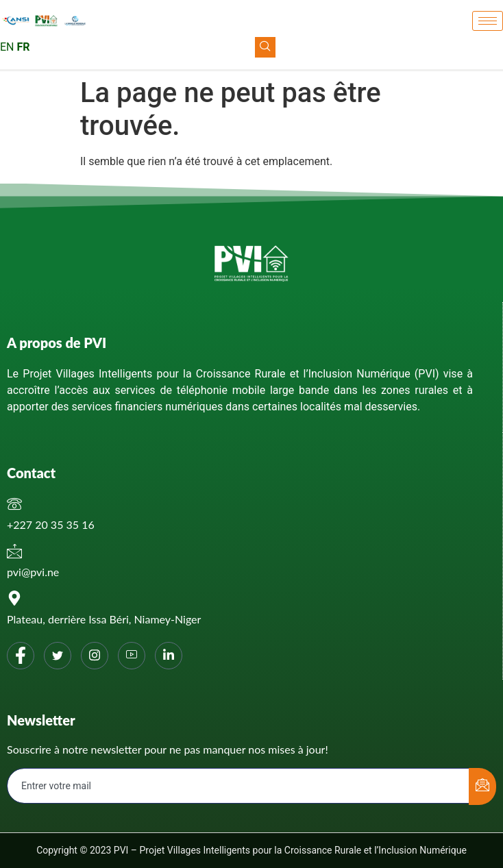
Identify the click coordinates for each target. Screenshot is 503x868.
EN (7, 47)
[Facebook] (21, 656)
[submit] (482, 786)
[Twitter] (58, 656)
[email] (238, 786)
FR (23, 47)
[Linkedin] (169, 656)
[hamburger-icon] (488, 21)
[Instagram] (95, 656)
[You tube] (132, 656)
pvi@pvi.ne (33, 572)
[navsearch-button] (265, 47)
